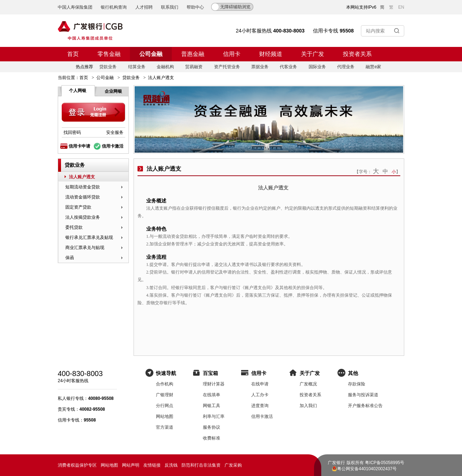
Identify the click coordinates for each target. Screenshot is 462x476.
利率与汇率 (214, 416)
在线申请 (260, 384)
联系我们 (170, 7)
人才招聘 (144, 7)
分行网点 (165, 406)
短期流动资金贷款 (83, 187)
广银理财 (165, 395)
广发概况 (308, 384)
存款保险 (357, 384)
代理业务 (346, 67)
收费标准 (212, 438)
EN (401, 7)
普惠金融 (193, 54)
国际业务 (317, 67)
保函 (70, 258)
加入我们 (308, 406)
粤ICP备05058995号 (385, 463)
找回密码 (72, 132)
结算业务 (137, 67)
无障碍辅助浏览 (235, 7)
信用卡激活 (113, 146)
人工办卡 (260, 395)
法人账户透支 (82, 177)
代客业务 (288, 67)
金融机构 (165, 67)
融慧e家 (373, 67)
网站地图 (165, 416)
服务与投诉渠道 (363, 395)
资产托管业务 (227, 67)
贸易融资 (194, 67)
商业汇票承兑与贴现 (85, 248)
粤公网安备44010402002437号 (367, 469)
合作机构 (165, 384)
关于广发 (313, 54)
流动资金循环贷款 (83, 197)
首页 (73, 54)
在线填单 (212, 395)
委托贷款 (74, 227)
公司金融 (151, 54)
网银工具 (212, 406)
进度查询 (260, 406)
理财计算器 (214, 384)
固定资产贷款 (78, 207)
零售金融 (109, 54)
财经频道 (271, 54)
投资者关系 (357, 54)
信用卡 (232, 54)
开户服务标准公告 (365, 406)
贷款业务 (108, 67)
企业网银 (113, 91)
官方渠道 (165, 427)
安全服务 (115, 132)
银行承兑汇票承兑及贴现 (89, 237)
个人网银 (78, 91)
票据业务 (260, 67)
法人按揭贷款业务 (83, 217)
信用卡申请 (79, 146)
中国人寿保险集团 (75, 7)
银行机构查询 (114, 7)
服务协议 (212, 427)
